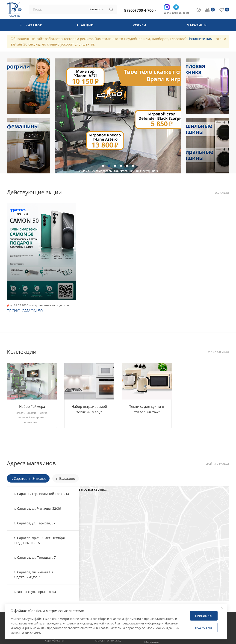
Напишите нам (200, 39)
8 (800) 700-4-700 (139, 10)
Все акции (222, 193)
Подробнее (204, 628)
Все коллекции (218, 352)
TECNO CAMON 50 (25, 311)
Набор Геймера (32, 406)
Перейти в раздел (216, 464)
